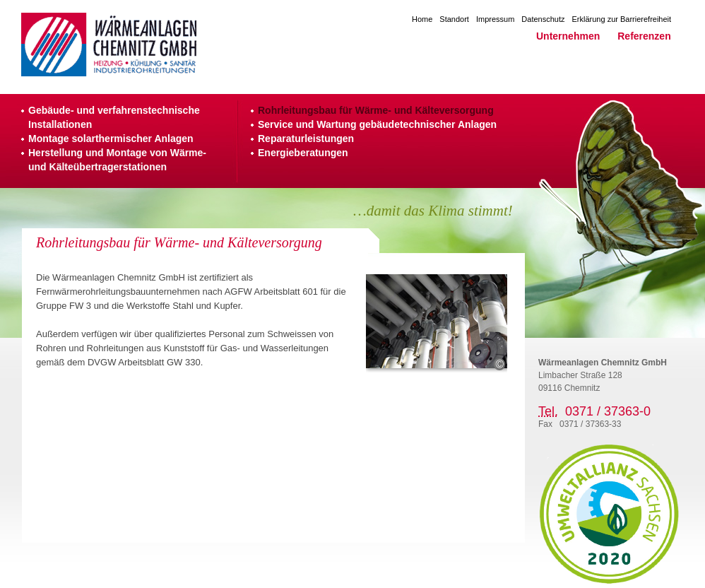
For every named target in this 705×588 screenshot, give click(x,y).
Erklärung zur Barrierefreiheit (622, 19)
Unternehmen (568, 36)
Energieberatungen (303, 153)
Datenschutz (543, 19)
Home (422, 19)
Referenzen (644, 36)
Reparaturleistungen (306, 139)
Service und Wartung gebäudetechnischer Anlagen (377, 124)
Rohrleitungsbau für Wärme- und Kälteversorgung (376, 110)
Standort (454, 19)
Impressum (495, 19)
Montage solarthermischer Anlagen (111, 139)
